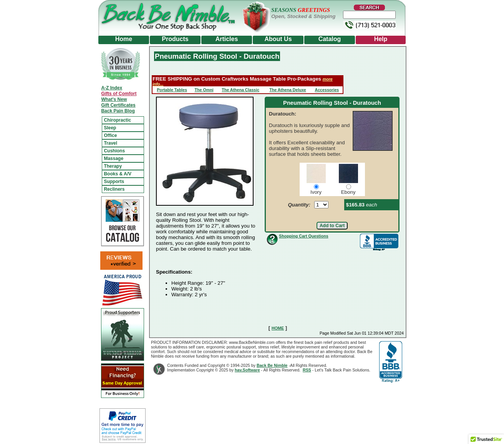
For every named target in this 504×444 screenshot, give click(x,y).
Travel (110, 143)
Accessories (327, 90)
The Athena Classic (240, 90)
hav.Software (247, 370)
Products (175, 39)
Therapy (113, 166)
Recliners (114, 189)
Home (124, 39)
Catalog (330, 39)
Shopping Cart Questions (303, 236)
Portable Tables (172, 90)
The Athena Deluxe (288, 90)
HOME (278, 328)
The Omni (204, 90)
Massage (114, 158)
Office (110, 135)
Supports (114, 182)
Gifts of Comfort (119, 94)
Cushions (114, 151)
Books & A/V (118, 174)
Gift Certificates (118, 105)
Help (381, 39)
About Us (278, 39)
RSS (307, 370)
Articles (227, 39)
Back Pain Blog (118, 111)
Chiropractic (117, 120)
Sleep (110, 128)
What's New (114, 99)
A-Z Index (112, 88)
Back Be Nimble (272, 365)
